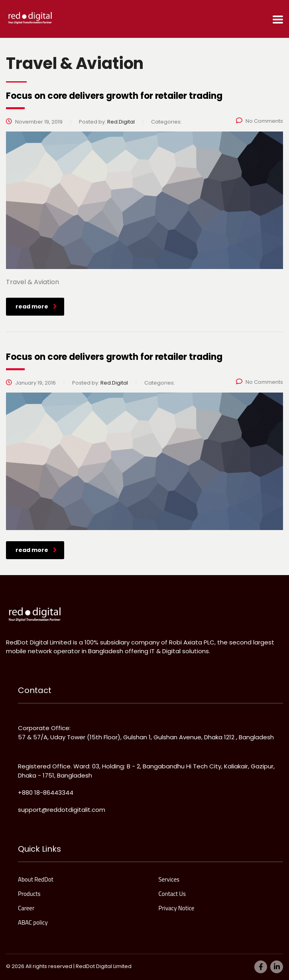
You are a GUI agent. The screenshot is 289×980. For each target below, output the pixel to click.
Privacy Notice (177, 908)
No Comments (260, 121)
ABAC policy (33, 923)
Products (29, 894)
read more (36, 306)
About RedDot (36, 880)
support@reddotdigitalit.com (62, 810)
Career (26, 908)
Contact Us (172, 894)
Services (169, 880)
